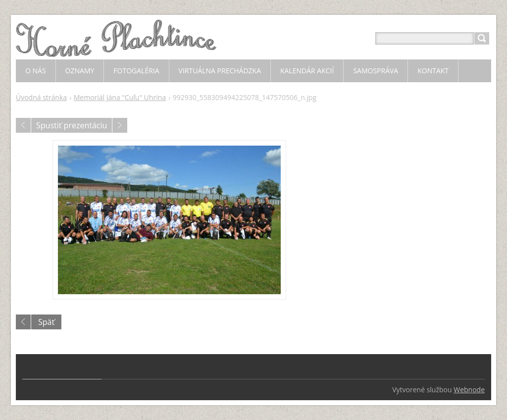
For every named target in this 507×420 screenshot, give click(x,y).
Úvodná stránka (41, 97)
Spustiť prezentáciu (72, 125)
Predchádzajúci (23, 125)
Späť (46, 322)
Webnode (469, 390)
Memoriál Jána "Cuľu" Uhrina (120, 97)
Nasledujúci (120, 125)
